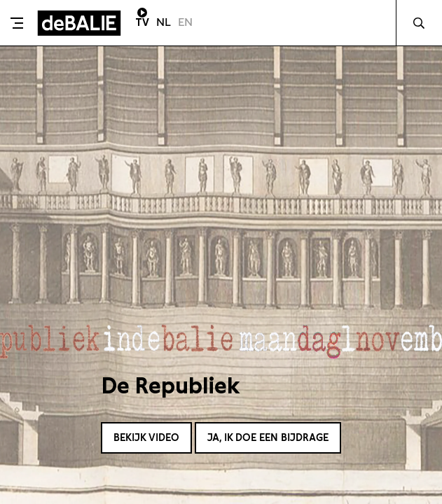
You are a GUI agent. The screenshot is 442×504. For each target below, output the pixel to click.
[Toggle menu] (17, 23)
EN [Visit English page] (185, 22)
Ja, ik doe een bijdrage (268, 437)
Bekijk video (146, 437)
